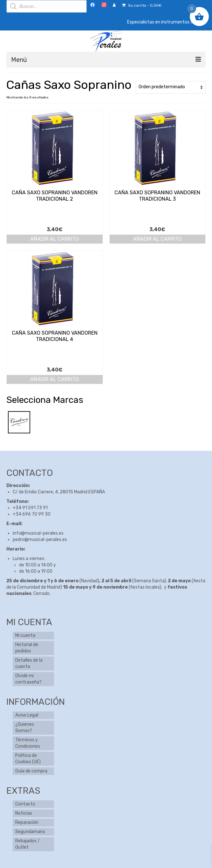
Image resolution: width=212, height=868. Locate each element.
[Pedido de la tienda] (171, 87)
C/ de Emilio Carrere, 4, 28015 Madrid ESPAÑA (59, 492)
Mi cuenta (25, 635)
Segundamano (30, 832)
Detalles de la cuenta (29, 663)
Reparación (27, 822)
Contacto (25, 804)
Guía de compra (31, 771)
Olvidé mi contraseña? (28, 679)
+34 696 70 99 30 (32, 514)
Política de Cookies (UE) (28, 759)
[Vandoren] (19, 422)
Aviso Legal (27, 715)
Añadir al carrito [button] (55, 239)
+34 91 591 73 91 (30, 508)
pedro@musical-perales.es (40, 540)
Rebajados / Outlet (27, 844)
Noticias (24, 813)
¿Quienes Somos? (25, 728)
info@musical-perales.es (38, 533)
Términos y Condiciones (28, 743)
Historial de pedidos (27, 648)
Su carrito (142, 5)
